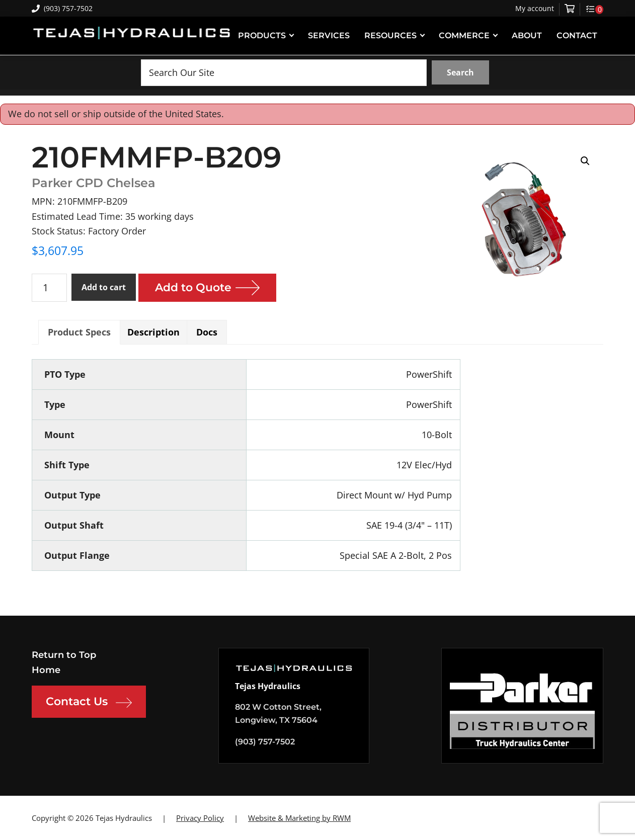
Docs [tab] (207, 332)
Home (46, 670)
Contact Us (89, 703)
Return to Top (64, 655)
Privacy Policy (200, 818)
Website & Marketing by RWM (299, 818)
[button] (585, 161)
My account (535, 9)
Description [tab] (153, 332)
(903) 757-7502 (62, 8)
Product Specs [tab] (79, 332)
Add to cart (104, 287)
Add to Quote (193, 287)
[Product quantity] (49, 288)
